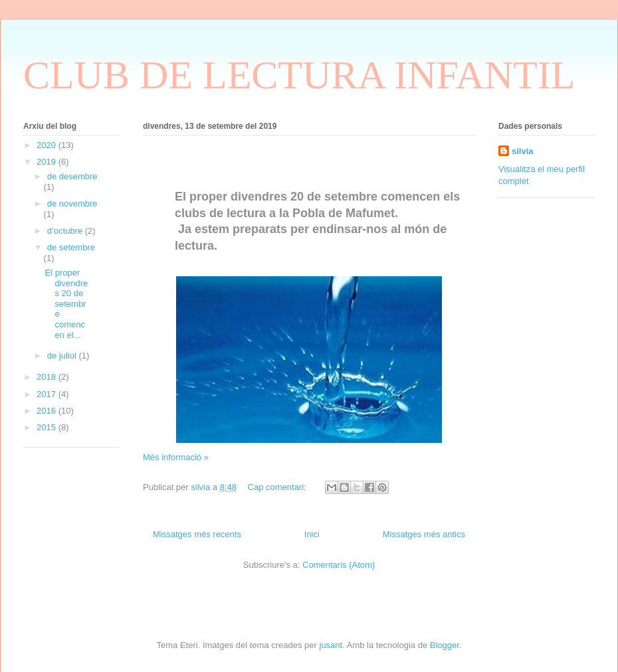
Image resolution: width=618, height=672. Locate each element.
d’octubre (66, 231)
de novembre (72, 204)
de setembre (71, 247)
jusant (331, 645)
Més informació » (176, 457)
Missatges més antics (424, 534)
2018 (48, 377)
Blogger (445, 645)
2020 (48, 145)
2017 (48, 394)
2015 (48, 427)
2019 (48, 162)
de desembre (72, 176)
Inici (312, 534)
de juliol (63, 356)
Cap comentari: (278, 487)
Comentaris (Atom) (339, 565)
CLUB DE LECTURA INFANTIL (299, 75)
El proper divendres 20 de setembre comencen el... (66, 304)
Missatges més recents (197, 534)
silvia (523, 151)
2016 (48, 411)
